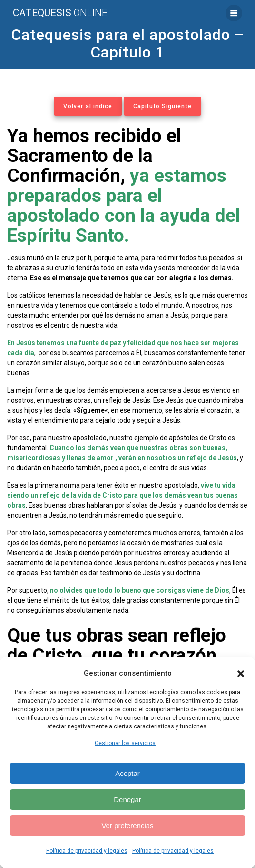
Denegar (127, 799)
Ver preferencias (127, 826)
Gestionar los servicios (125, 743)
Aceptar (127, 773)
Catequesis (60, 13)
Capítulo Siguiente (162, 106)
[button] (241, 674)
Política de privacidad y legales (87, 851)
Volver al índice (88, 106)
